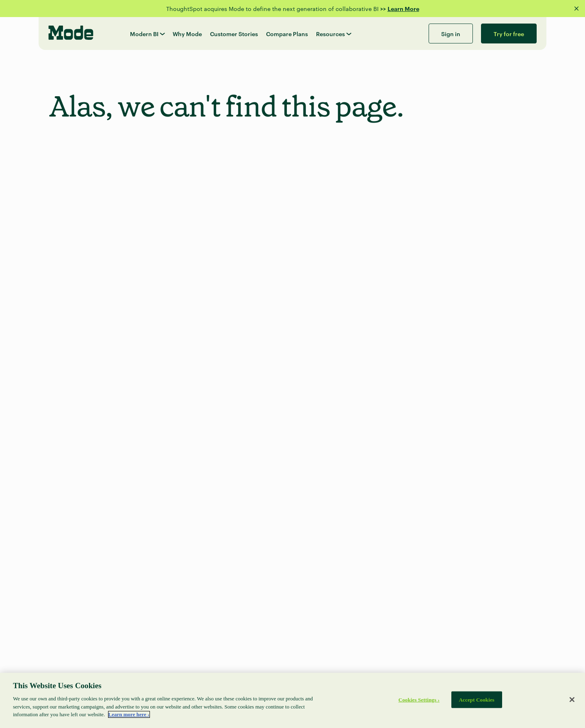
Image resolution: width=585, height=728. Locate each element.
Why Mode (187, 33)
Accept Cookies (477, 699)
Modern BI (147, 33)
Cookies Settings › (419, 699)
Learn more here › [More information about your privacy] (129, 714)
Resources (334, 33)
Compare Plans (287, 33)
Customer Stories (234, 33)
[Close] (572, 700)
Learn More (403, 8)
